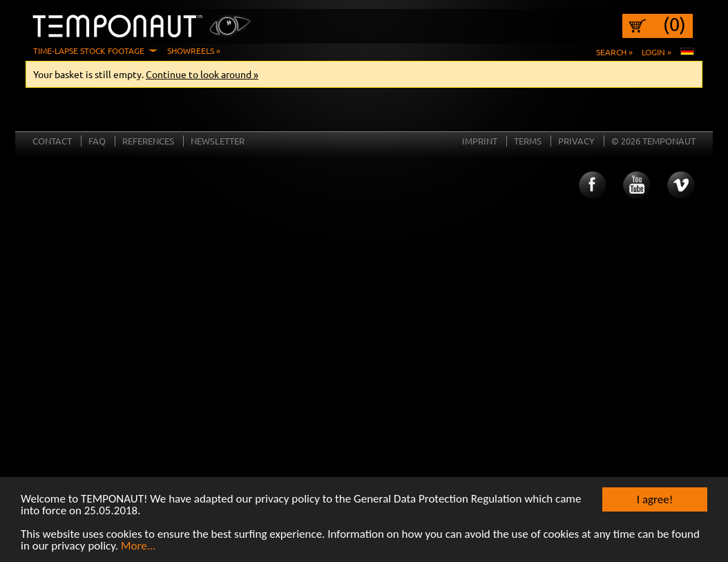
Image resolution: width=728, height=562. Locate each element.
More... (138, 546)
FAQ (97, 141)
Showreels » (194, 50)
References (148, 141)
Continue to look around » (202, 74)
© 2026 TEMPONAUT (653, 141)
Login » (657, 52)
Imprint (480, 141)
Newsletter (218, 141)
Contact (52, 141)
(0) (674, 24)
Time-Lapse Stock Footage (89, 50)
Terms (528, 141)
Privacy (576, 141)
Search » (614, 52)
